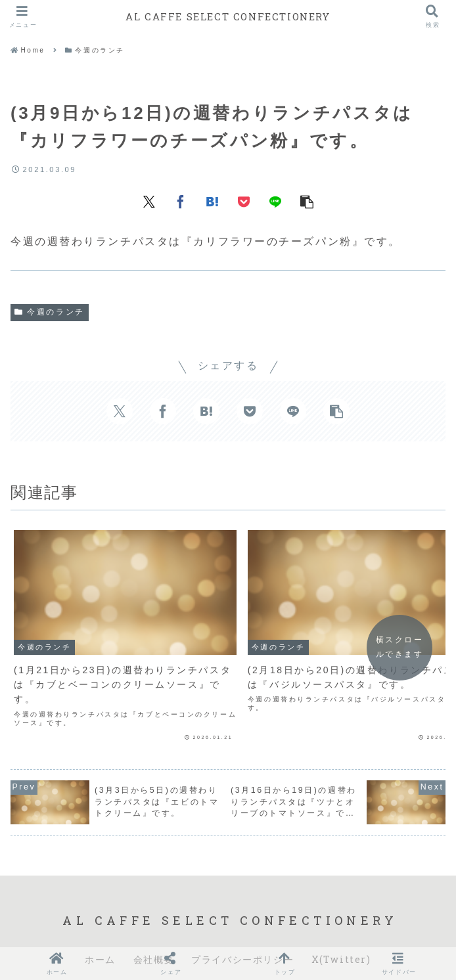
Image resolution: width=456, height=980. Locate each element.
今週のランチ (50, 312)
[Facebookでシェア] (181, 201)
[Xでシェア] (149, 201)
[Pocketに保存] (244, 201)
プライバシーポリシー (242, 924)
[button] (307, 201)
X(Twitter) (341, 924)
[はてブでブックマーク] (212, 201)
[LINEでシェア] (275, 201)
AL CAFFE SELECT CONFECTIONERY (228, 16)
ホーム (100, 924)
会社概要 (154, 924)
